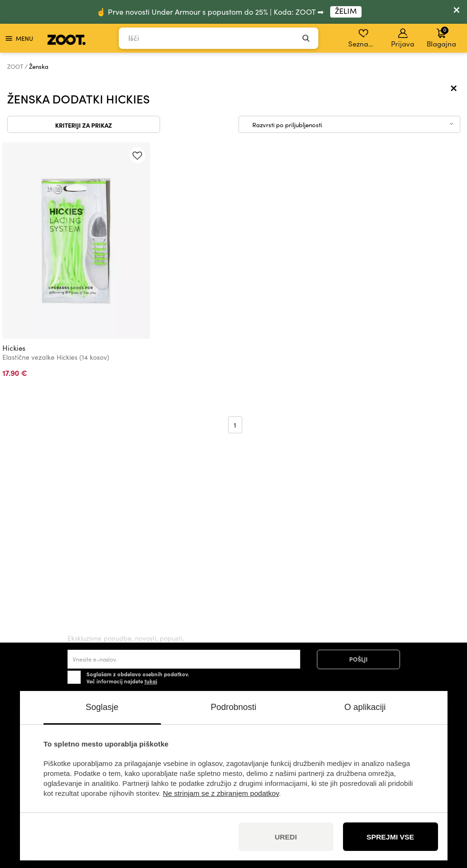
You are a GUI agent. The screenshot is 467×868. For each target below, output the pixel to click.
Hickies (14, 348)
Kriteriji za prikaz (84, 125)
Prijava (403, 38)
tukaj (151, 681)
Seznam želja (364, 38)
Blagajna (441, 37)
